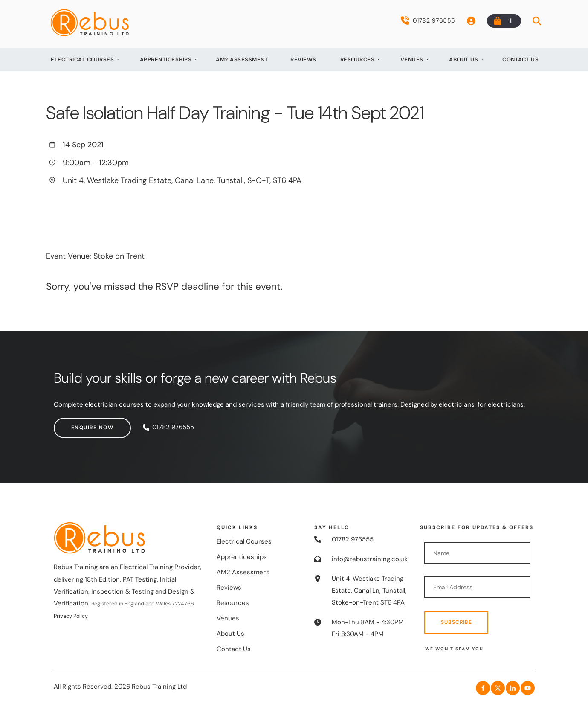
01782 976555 (428, 20)
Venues (412, 60)
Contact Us (520, 60)
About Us (463, 60)
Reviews (303, 60)
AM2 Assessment (242, 60)
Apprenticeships (166, 60)
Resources (358, 60)
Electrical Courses (82, 60)
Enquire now (75, 423)
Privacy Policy (71, 616)
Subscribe (456, 622)
